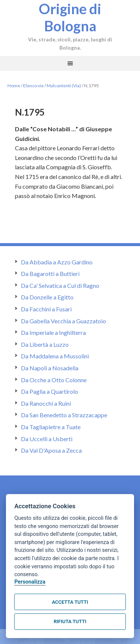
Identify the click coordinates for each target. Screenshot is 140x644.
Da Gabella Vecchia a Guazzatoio (63, 321)
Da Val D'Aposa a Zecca (51, 450)
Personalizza (30, 582)
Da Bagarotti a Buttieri (50, 274)
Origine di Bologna (70, 17)
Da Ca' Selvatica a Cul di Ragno (60, 285)
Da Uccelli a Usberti (47, 439)
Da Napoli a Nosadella (50, 368)
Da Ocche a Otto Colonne (54, 380)
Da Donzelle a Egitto (47, 297)
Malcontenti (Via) (64, 86)
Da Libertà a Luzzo (45, 344)
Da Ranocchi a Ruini (46, 403)
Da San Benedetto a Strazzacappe (64, 415)
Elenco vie (33, 86)
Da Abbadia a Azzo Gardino (57, 262)
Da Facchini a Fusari (46, 309)
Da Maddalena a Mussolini (55, 356)
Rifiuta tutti (70, 621)
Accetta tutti (70, 602)
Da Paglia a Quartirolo (49, 391)
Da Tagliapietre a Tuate (51, 427)
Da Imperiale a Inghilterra (53, 332)
